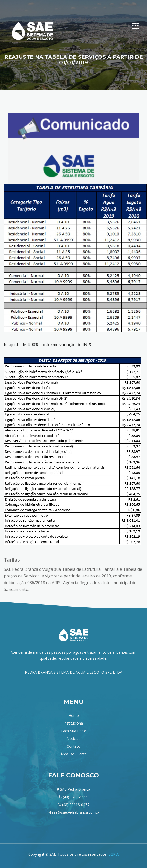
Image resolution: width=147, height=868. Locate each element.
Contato (73, 746)
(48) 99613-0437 (76, 805)
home (74, 715)
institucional (74, 723)
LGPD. (114, 854)
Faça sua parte (74, 731)
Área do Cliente (74, 754)
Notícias (73, 739)
